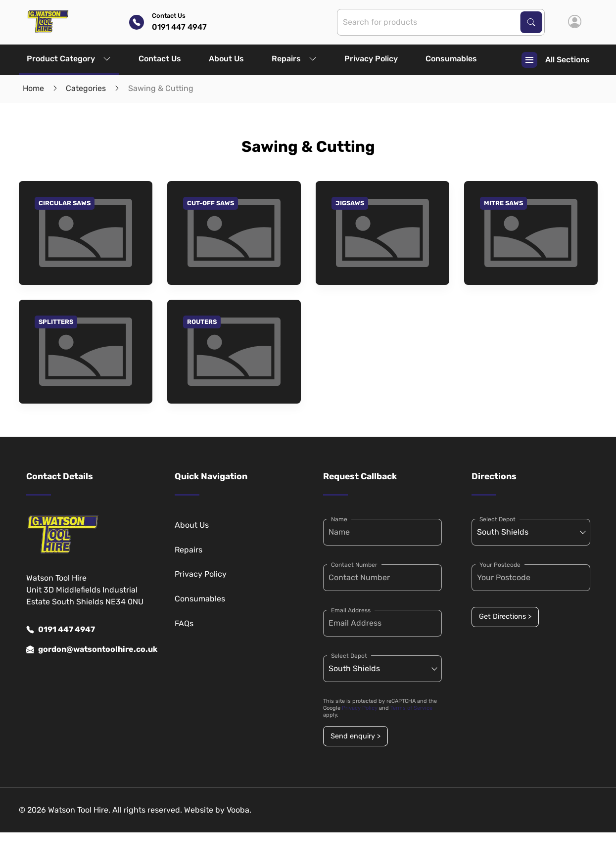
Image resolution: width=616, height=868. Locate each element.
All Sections (556, 60)
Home (33, 88)
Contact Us (160, 59)
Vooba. (239, 810)
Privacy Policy (371, 59)
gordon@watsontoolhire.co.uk (86, 649)
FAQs (184, 623)
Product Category (69, 59)
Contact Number (354, 565)
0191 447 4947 (61, 630)
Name (339, 519)
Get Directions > (505, 617)
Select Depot (349, 656)
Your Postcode (500, 565)
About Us (226, 59)
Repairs (294, 59)
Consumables (451, 59)
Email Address (351, 610)
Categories (86, 88)
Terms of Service (411, 708)
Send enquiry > (355, 736)
